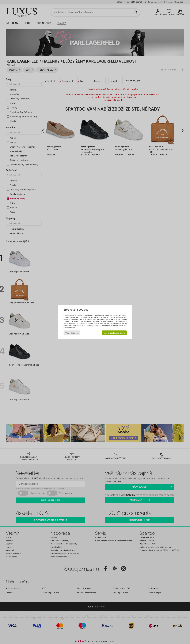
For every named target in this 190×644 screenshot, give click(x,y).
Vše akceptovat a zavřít (114, 333)
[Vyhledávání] (136, 12)
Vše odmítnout (72, 333)
